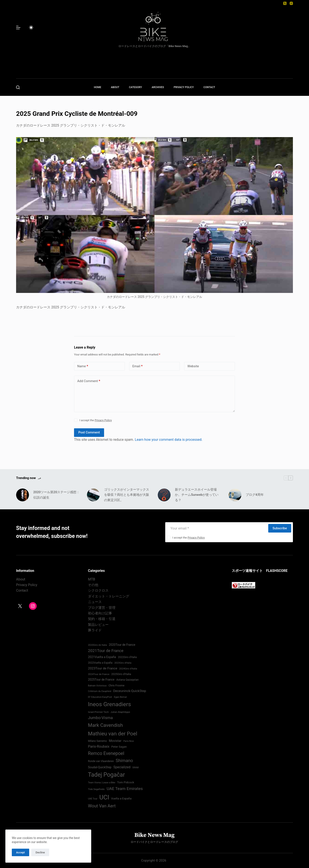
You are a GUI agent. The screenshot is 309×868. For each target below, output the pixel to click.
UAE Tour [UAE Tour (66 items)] (93, 799)
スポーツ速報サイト (247, 571)
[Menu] (18, 28)
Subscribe (280, 528)
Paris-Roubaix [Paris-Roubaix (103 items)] (99, 746)
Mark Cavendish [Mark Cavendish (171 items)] (105, 725)
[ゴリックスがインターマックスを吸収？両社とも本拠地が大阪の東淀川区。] (93, 495)
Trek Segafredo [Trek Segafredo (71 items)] (96, 789)
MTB (92, 579)
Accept (20, 852)
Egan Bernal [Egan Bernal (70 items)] (120, 697)
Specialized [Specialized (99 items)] (122, 767)
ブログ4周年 (255, 495)
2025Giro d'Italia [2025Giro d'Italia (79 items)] (121, 674)
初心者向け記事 (100, 613)
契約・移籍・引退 (102, 619)
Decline (40, 852)
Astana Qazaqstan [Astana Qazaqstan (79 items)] (127, 680)
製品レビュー (98, 625)
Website (193, 366)
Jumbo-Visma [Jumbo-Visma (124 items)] (100, 718)
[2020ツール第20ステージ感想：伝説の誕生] (23, 495)
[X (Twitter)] (285, 3)
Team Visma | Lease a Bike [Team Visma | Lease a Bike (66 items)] (102, 783)
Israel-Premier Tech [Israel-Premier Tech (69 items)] (98, 712)
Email (138, 366)
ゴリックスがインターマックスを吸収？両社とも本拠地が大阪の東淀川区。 (127, 495)
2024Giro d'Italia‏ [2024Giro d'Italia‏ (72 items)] (128, 669)
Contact (22, 590)
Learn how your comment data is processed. (169, 440)
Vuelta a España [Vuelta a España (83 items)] (121, 798)
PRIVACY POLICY (184, 87)
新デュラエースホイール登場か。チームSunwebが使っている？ (197, 495)
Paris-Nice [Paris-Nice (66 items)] (129, 741)
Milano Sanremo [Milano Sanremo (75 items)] (97, 741)
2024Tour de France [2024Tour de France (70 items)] (99, 674)
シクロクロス (98, 590)
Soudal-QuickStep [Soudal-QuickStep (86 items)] (100, 767)
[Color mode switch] (31, 28)
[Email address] (217, 528)
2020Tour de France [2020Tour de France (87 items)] (122, 645)
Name (83, 366)
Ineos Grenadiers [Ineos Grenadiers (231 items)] (109, 704)
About (21, 579)
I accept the (96, 420)
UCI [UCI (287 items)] (104, 797)
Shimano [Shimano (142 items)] (124, 761)
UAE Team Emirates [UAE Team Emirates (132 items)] (125, 789)
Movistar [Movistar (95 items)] (115, 741)
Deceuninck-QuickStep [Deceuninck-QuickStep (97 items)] (130, 691)
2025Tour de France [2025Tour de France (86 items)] (101, 680)
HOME (98, 87)
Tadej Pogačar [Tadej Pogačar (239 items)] (106, 775)
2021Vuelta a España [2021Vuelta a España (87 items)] (102, 657)
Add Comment (89, 381)
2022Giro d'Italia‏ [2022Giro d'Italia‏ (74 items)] (127, 657)
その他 (93, 585)
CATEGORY (136, 87)
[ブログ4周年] (235, 495)
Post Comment (89, 432)
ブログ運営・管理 (102, 608)
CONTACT (209, 87)
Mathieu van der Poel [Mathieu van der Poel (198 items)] (113, 734)
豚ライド (95, 630)
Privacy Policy (103, 420)
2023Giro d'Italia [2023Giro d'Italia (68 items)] (123, 663)
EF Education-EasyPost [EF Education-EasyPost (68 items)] (100, 697)
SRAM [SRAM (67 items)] (136, 768)
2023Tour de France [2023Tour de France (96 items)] (103, 668)
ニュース (95, 602)
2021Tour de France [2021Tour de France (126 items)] (106, 651)
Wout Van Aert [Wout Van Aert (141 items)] (102, 806)
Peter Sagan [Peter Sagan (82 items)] (119, 747)
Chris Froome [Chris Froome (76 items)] (117, 685)
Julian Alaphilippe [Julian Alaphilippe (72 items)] (120, 712)
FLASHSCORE (277, 571)
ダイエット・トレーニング (109, 596)
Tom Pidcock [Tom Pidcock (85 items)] (126, 782)
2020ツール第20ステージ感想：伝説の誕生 (56, 495)
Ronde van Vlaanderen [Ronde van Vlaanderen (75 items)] (101, 761)
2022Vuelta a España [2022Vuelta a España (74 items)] (100, 663)
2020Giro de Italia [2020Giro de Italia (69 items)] (97, 645)
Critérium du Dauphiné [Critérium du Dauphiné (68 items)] (100, 691)
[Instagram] (291, 3)
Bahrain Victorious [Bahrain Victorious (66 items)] (97, 686)
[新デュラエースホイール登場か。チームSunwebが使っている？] (164, 495)
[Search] (18, 87)
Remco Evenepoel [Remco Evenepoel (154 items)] (106, 753)
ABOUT (115, 87)
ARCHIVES (158, 87)
